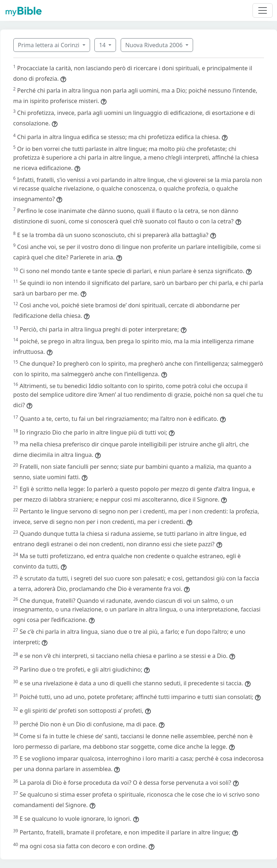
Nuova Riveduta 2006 (155, 45)
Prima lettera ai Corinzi (50, 45)
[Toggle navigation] (263, 10)
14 (103, 45)
